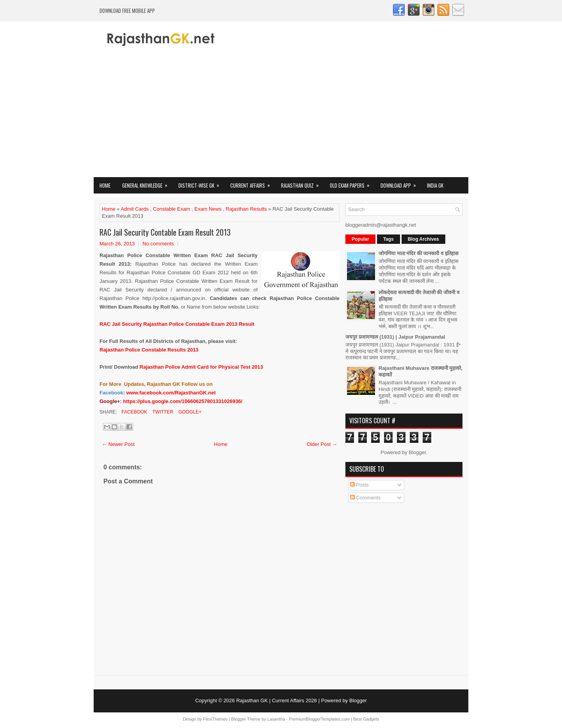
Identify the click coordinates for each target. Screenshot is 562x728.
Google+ (189, 412)
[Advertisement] (281, 119)
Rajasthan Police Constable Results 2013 (149, 350)
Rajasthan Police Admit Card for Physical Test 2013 (201, 367)
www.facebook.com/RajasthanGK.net (171, 393)
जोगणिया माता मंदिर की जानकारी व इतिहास (419, 253)
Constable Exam (172, 209)
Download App (401, 183)
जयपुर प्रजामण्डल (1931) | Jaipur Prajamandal (395, 337)
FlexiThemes (215, 719)
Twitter (162, 412)
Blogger (417, 452)
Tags (389, 239)
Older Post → (322, 444)
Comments (365, 498)
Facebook (134, 412)
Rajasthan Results (246, 209)
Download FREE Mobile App (127, 11)
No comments (158, 244)
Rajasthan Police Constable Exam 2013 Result (177, 324)
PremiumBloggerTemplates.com (319, 719)
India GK (435, 185)
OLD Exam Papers (352, 183)
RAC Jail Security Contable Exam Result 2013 (165, 232)
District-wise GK (201, 183)
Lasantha (276, 719)
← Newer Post (118, 444)
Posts (359, 485)
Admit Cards (135, 209)
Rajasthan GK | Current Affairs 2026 (277, 700)
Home (105, 185)
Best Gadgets (366, 719)
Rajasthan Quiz (302, 183)
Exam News (208, 209)
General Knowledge (147, 183)
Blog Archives (423, 239)
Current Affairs (253, 183)
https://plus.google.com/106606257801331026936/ (183, 401)
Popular (360, 239)
